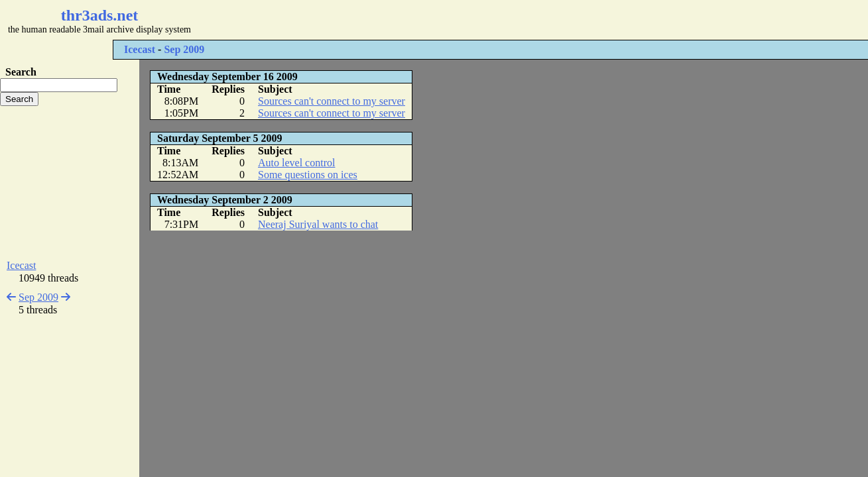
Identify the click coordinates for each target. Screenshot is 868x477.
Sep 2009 (184, 49)
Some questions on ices (308, 175)
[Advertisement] (395, 20)
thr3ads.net (100, 15)
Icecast (140, 49)
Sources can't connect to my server (332, 101)
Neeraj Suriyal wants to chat (318, 224)
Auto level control (296, 163)
